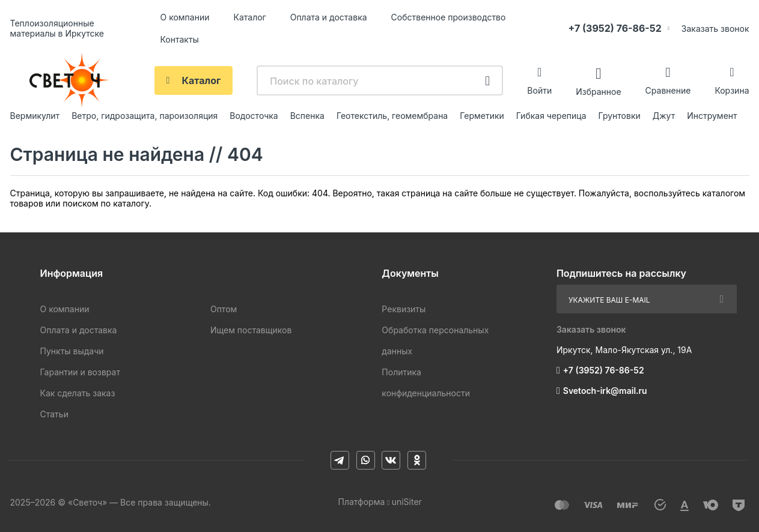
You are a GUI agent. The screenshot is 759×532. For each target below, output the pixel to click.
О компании (185, 17)
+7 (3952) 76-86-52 (615, 28)
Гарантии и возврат (80, 372)
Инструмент (712, 116)
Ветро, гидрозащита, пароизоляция (145, 116)
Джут (664, 116)
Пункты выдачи (72, 351)
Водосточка (254, 116)
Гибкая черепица (551, 116)
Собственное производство (449, 17)
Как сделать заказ (78, 393)
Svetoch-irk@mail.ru (605, 391)
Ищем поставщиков (251, 330)
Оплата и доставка (329, 17)
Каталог (249, 17)
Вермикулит (35, 116)
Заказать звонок (715, 29)
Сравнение (668, 90)
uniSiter (407, 502)
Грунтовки (620, 116)
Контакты (180, 39)
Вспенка (307, 116)
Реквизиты (404, 309)
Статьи (54, 414)
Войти (539, 90)
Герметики (482, 116)
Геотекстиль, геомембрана (392, 116)
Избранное (598, 91)
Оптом (224, 309)
